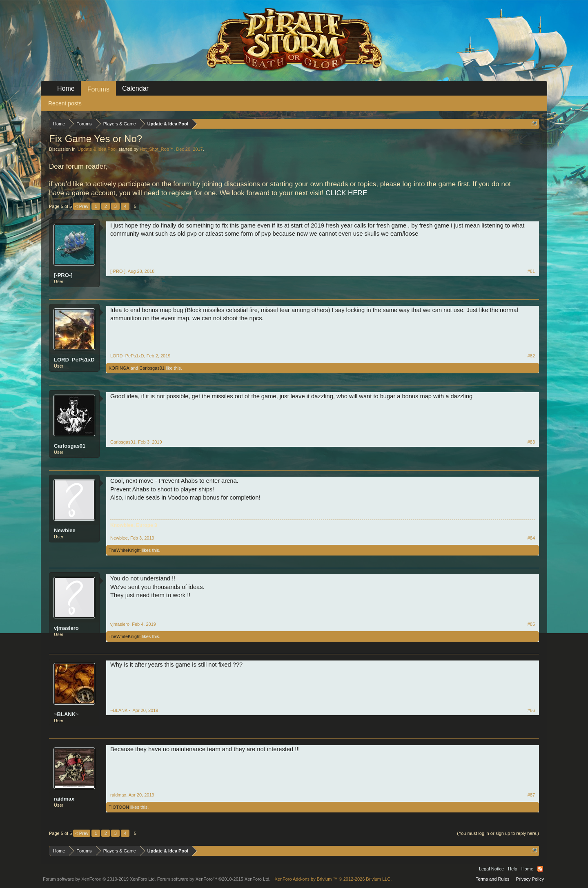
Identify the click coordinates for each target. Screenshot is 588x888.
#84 (531, 538)
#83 (531, 442)
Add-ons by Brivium (333, 879)
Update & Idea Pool (97, 149)
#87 (531, 795)
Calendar (135, 88)
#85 (531, 624)
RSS (540, 869)
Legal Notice (491, 869)
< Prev (82, 206)
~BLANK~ (66, 714)
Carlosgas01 (152, 368)
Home (66, 88)
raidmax (64, 799)
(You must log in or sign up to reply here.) (498, 833)
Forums (98, 89)
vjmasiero (66, 628)
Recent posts (65, 103)
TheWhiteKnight (125, 550)
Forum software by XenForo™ (214, 879)
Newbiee (65, 530)
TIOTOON (119, 807)
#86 (531, 710)
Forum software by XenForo (99, 879)
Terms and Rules (493, 879)
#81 (531, 271)
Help (513, 869)
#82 (531, 356)
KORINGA (119, 368)
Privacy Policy (530, 879)
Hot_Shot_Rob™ (157, 149)
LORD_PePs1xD (74, 360)
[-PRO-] (63, 275)
